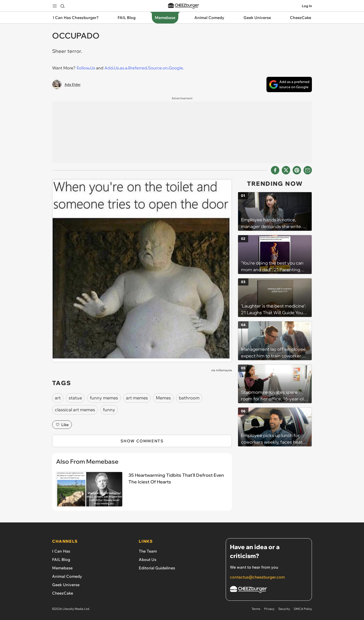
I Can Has (61, 551)
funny (109, 410)
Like (62, 425)
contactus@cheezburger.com (257, 577)
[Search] (62, 6)
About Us (148, 559)
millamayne (224, 370)
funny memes (104, 398)
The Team (148, 551)
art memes (137, 398)
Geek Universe (66, 585)
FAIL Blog (61, 559)
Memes (163, 398)
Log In (307, 6)
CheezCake (63, 593)
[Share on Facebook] (275, 170)
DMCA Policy (303, 609)
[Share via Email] (308, 170)
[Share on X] (286, 170)
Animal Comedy (67, 576)
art (58, 398)
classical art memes (75, 410)
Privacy (269, 609)
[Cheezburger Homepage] (269, 590)
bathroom (189, 398)
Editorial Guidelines (157, 568)
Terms (256, 609)
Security (284, 609)
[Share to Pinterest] (297, 170)
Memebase (62, 568)
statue (75, 398)
